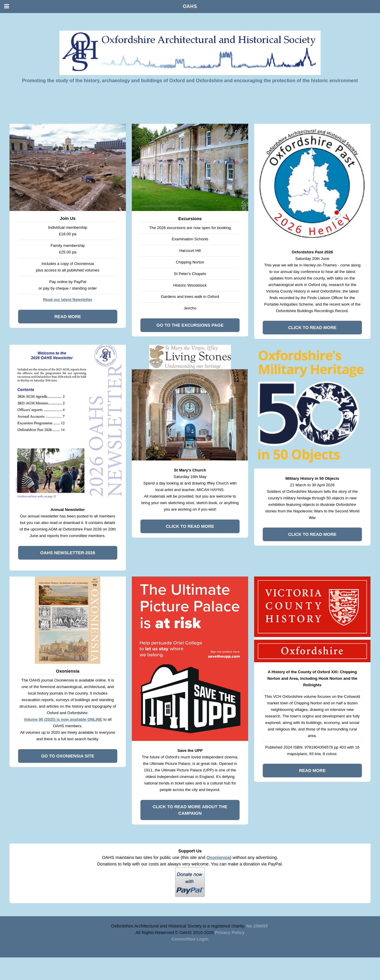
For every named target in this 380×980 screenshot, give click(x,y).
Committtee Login (190, 939)
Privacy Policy (230, 933)
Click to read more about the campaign (190, 810)
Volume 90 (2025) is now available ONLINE (63, 719)
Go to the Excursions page (190, 325)
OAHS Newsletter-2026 (68, 553)
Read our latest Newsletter (68, 300)
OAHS (190, 6)
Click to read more (312, 328)
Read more (68, 317)
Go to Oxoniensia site (68, 756)
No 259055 (257, 926)
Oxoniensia (218, 857)
